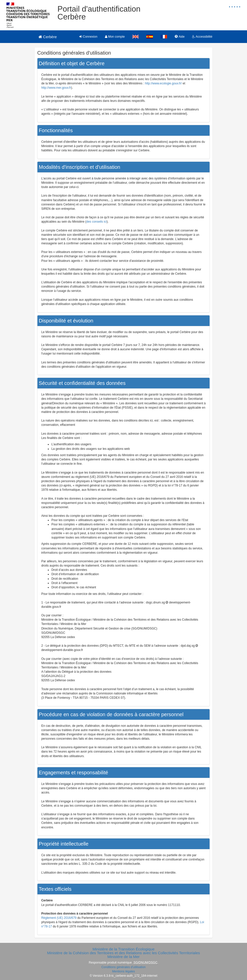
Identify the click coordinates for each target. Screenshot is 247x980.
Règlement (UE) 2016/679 (59, 918)
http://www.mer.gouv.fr (56, 88)
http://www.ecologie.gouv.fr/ (163, 83)
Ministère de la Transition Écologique (123, 949)
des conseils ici (96, 222)
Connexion (88, 37)
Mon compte (115, 37)
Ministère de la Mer (124, 957)
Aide (180, 37)
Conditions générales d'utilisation (123, 967)
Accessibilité (202, 37)
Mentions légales (123, 971)
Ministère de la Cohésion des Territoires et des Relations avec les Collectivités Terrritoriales (123, 953)
